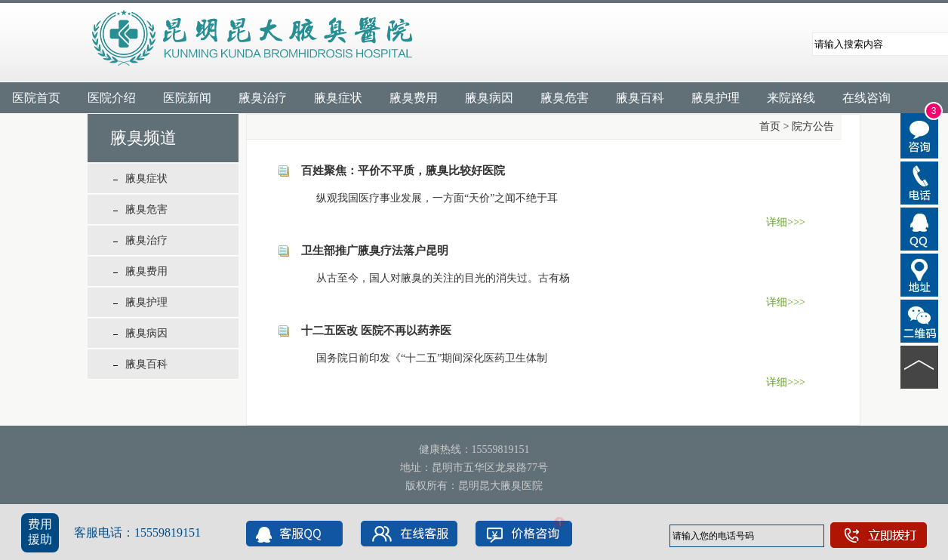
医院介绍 (112, 98)
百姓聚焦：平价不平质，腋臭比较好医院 (403, 171)
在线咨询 (866, 98)
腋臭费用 (414, 98)
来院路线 (791, 98)
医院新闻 (187, 98)
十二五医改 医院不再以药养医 (376, 331)
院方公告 (813, 126)
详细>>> (786, 222)
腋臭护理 (716, 98)
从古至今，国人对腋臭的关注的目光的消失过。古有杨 (432, 278)
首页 (770, 126)
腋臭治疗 (263, 98)
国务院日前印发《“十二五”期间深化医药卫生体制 (421, 358)
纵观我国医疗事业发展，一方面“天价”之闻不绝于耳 (426, 198)
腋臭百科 (640, 98)
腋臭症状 (338, 98)
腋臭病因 (489, 98)
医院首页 (36, 98)
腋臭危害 (565, 98)
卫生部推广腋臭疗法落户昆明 (375, 251)
